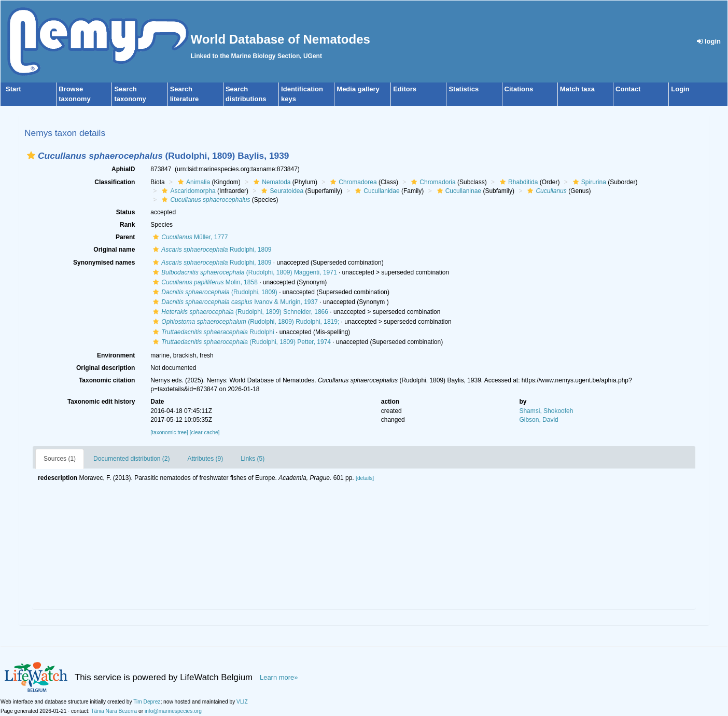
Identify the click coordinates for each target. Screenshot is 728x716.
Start (13, 89)
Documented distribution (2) (131, 459)
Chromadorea (352, 182)
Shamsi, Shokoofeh (546, 411)
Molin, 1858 (204, 282)
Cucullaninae (458, 191)
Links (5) (253, 459)
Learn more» (279, 677)
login (709, 41)
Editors (405, 89)
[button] (31, 155)
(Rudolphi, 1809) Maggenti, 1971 (243, 272)
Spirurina (588, 182)
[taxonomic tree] (169, 432)
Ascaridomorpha (187, 191)
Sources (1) (60, 459)
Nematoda (271, 182)
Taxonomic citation (107, 380)
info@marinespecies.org (173, 711)
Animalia (193, 182)
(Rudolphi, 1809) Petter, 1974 (241, 342)
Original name (114, 250)
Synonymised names (104, 263)
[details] (365, 478)
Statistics (464, 89)
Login (680, 89)
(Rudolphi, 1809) (214, 292)
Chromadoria (432, 182)
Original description (106, 368)
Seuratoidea (281, 191)
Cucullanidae (376, 191)
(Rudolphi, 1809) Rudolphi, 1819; (245, 322)
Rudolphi (212, 332)
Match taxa (577, 89)
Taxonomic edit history (101, 402)
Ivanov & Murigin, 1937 (234, 302)
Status (126, 212)
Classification (115, 182)
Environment (116, 355)
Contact (628, 89)
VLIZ (242, 702)
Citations (519, 89)
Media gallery (358, 89)
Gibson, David (538, 420)
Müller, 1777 (189, 237)
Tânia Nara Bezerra (114, 711)
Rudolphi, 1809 (211, 250)
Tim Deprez (147, 702)
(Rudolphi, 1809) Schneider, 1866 (239, 312)
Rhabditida (517, 182)
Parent (125, 237)
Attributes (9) (205, 459)
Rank (127, 225)
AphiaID (123, 169)
